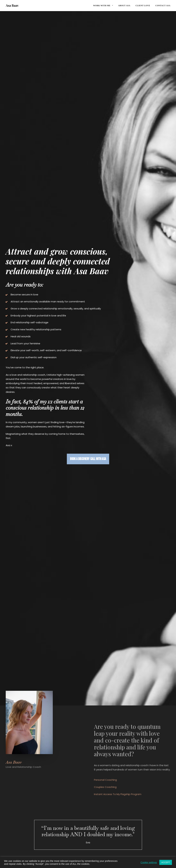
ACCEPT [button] (166, 862)
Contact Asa (163, 6)
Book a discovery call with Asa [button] (87, 241)
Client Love (143, 6)
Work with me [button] (103, 6)
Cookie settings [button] (149, 862)
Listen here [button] (19, 644)
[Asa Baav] (12, 6)
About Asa (124, 6)
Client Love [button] (88, 545)
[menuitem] (104, 6)
